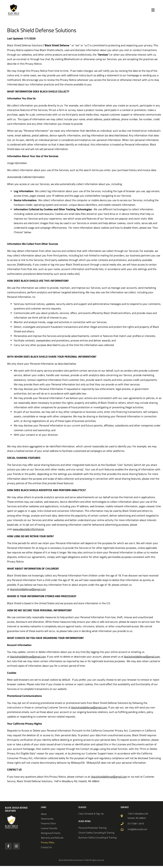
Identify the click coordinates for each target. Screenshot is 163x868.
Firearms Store (48, 823)
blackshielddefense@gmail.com (28, 589)
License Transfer (49, 828)
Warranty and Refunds (52, 838)
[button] (153, 10)
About (44, 814)
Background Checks (51, 833)
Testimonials (47, 819)
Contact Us (46, 847)
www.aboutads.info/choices (28, 529)
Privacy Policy (48, 842)
